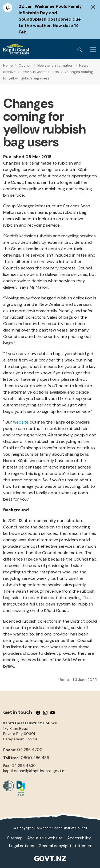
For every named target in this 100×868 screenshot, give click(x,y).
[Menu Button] (93, 50)
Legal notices (22, 846)
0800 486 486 (35, 758)
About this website (45, 838)
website (21, 422)
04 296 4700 (30, 750)
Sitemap (15, 838)
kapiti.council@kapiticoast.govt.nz (35, 771)
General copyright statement (66, 846)
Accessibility (79, 838)
